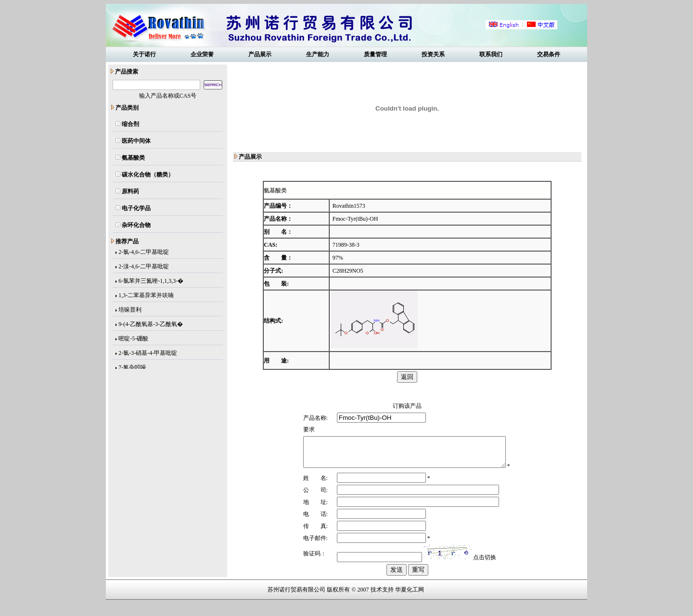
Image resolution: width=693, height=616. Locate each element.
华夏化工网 (410, 602)
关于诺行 (144, 54)
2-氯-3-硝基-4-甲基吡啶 (148, 354)
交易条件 (549, 54)
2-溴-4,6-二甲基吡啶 (144, 267)
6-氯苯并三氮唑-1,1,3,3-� (151, 282)
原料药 (130, 191)
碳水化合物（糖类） (148, 175)
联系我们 (491, 54)
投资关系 (433, 54)
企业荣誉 (202, 54)
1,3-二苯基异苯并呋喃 (146, 296)
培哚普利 (130, 311)
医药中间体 (136, 141)
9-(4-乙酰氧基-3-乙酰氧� (151, 325)
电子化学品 (136, 208)
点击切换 (481, 570)
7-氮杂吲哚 (132, 368)
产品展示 (260, 54)
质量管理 (375, 54)
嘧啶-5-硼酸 (133, 339)
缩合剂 (130, 124)
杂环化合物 (136, 225)
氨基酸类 (133, 158)
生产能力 (318, 54)
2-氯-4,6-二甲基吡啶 (144, 253)
